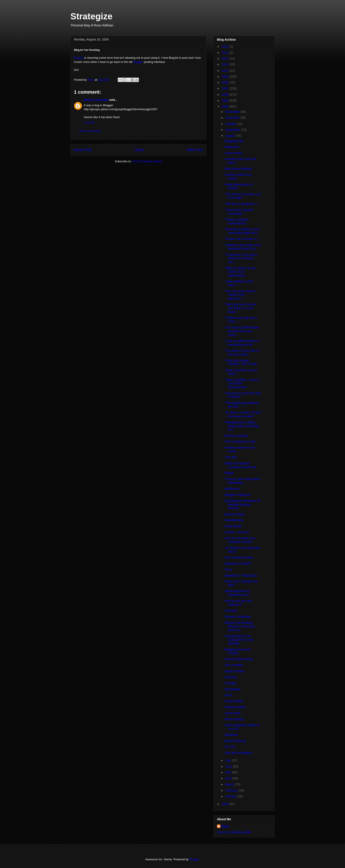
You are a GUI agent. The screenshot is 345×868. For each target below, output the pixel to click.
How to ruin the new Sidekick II (238, 603)
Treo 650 (231, 457)
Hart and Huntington (238, 753)
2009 (226, 77)
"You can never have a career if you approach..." (240, 295)
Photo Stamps (234, 719)
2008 (226, 82)
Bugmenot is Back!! (238, 563)
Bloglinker (231, 735)
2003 (226, 804)
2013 (226, 53)
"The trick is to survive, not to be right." (243, 196)
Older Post (195, 150)
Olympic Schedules (238, 617)
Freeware (231, 611)
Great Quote (233, 526)
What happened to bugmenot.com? (237, 593)
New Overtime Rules (239, 557)
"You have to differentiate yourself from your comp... (242, 331)
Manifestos (232, 489)
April (229, 778)
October (231, 124)
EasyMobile (233, 689)
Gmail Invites (234, 153)
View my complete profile (234, 832)
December (233, 112)
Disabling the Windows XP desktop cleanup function (243, 504)
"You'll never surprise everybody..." (239, 212)
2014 (226, 46)
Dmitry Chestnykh (96, 100)
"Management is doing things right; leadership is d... (242, 426)
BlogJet (79, 58)
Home (139, 150)
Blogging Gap (234, 141)
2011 (226, 64)
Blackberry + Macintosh (241, 576)
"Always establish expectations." (237, 221)
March (230, 784)
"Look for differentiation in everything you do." (242, 343)
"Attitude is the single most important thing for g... (243, 247)
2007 (226, 88)
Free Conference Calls (240, 442)
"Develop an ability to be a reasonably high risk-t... (242, 231)
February (232, 790)
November (233, 118)
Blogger (138, 62)
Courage (231, 683)
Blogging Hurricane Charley (238, 651)
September (233, 130)
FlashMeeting (234, 520)
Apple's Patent (235, 671)
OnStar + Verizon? (237, 532)
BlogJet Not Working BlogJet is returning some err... (239, 626)
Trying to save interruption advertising (242, 481)
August (230, 136)
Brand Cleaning (235, 741)
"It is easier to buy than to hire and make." (242, 352)
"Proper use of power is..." (242, 239)
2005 (226, 101)
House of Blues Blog (239, 659)
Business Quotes (236, 436)
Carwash (231, 677)
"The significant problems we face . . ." (242, 405)
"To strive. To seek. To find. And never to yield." (243, 414)
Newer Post (83, 150)
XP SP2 (230, 747)
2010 (226, 71)
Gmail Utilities (234, 701)
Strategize (91, 16)
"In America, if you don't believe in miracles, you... (241, 258)
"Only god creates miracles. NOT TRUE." (242, 362)
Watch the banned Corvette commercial (240, 465)
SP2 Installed (234, 665)
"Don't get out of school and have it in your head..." (240, 308)
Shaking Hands (235, 707)
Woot (228, 695)
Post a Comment (90, 131)
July (228, 760)
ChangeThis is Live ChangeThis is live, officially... (239, 640)
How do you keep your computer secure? (240, 540)
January (231, 796)
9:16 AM (89, 123)
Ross (225, 826)
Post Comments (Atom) (147, 161)
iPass (228, 570)
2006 (226, 95)
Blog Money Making (238, 169)
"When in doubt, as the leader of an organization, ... (240, 272)
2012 (226, 58)
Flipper (229, 473)
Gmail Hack (233, 713)
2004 (226, 106)
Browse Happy (235, 514)
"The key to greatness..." (241, 204)
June (229, 766)
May (229, 772)
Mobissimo (232, 147)
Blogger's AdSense (238, 495)
